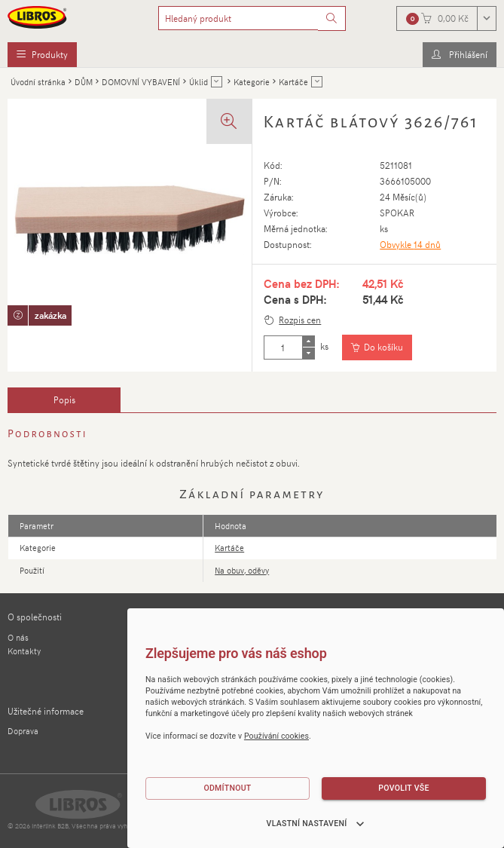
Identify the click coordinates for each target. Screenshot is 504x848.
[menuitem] (42, 55)
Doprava (23, 731)
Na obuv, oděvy (242, 570)
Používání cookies (276, 736)
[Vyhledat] (332, 19)
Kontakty (24, 651)
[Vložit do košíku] (377, 347)
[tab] (64, 400)
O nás (18, 637)
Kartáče (229, 548)
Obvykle (410, 244)
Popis (64, 400)
